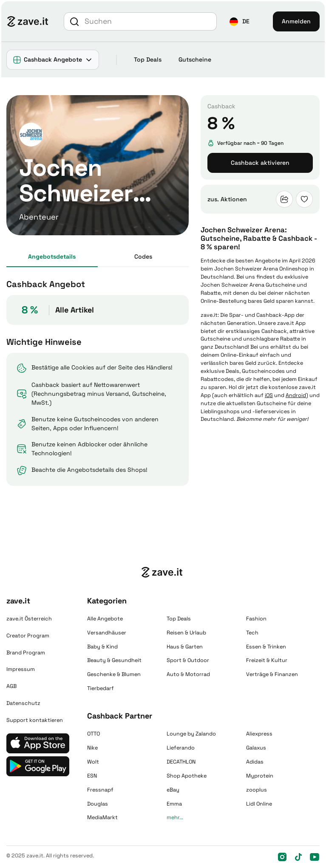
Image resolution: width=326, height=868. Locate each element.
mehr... (175, 817)
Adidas (255, 762)
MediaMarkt (102, 817)
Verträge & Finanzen (272, 674)
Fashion (256, 619)
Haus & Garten (185, 647)
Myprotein (260, 776)
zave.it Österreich (29, 619)
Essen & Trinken (266, 647)
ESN (92, 776)
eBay (173, 790)
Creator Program (28, 636)
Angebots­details (52, 256)
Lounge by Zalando (191, 734)
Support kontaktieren (35, 720)
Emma (174, 804)
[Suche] (149, 21)
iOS (269, 395)
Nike (92, 748)
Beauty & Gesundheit (114, 660)
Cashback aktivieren (260, 163)
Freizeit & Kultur (267, 660)
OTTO (94, 734)
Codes (143, 256)
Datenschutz (23, 703)
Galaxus (256, 748)
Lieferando (181, 748)
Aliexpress (259, 734)
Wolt (93, 762)
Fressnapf (100, 790)
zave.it (209, 315)
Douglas (98, 804)
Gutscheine (195, 59)
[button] (240, 21)
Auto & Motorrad (188, 674)
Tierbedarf (101, 688)
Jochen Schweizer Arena (246, 269)
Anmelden (296, 21)
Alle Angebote (105, 619)
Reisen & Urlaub (186, 633)
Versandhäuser (107, 633)
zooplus (257, 790)
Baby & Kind (102, 647)
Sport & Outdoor (188, 660)
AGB (11, 686)
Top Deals (148, 59)
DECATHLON (181, 762)
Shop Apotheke (187, 776)
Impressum (21, 669)
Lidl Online (259, 804)
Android (296, 395)
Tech (252, 633)
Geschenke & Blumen (114, 674)
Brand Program (26, 653)
